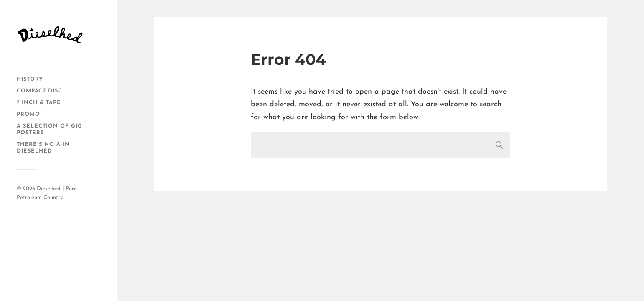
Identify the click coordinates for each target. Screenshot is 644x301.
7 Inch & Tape (39, 103)
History (30, 79)
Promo (28, 114)
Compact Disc (39, 91)
